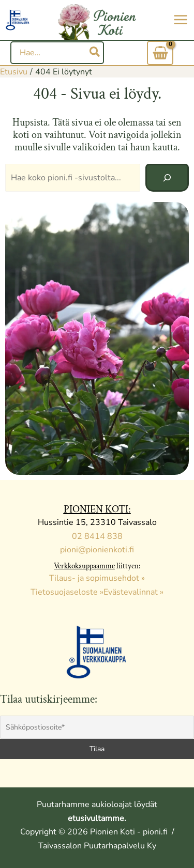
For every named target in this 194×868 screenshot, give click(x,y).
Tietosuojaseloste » (67, 592)
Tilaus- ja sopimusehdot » (97, 578)
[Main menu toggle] (181, 20)
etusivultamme (96, 818)
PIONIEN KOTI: (97, 509)
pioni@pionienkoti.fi (97, 550)
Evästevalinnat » (133, 592)
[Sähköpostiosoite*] (97, 727)
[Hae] (95, 53)
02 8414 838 (97, 536)
